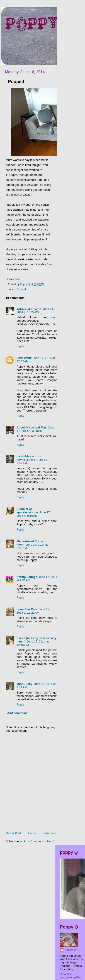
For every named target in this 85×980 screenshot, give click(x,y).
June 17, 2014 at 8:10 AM (34, 514)
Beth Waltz (24, 358)
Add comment (17, 713)
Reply (20, 346)
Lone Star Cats (27, 609)
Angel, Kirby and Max (32, 427)
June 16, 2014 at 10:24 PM (35, 310)
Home (32, 833)
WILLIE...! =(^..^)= (29, 309)
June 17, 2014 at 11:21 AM (33, 611)
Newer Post (13, 833)
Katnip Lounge (27, 577)
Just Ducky (24, 684)
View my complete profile (70, 976)
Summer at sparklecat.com (27, 511)
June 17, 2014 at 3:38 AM (35, 429)
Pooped (21, 289)
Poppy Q (70, 950)
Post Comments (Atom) (39, 841)
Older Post (50, 833)
